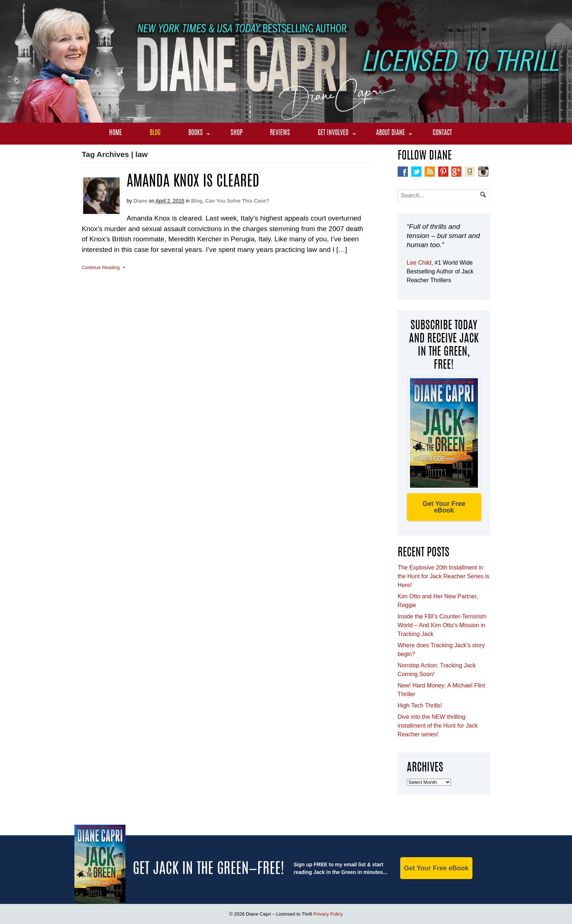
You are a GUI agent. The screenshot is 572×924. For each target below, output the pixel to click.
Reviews (280, 133)
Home (115, 133)
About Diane (391, 133)
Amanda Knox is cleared (193, 182)
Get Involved (333, 133)
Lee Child (419, 263)
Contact (442, 133)
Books (196, 133)
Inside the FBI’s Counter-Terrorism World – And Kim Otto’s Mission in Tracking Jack (442, 625)
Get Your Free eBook (444, 507)
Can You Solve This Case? (237, 201)
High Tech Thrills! (420, 706)
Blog (155, 133)
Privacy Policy (328, 914)
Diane (140, 201)
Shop (237, 133)
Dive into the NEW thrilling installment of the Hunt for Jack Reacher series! (438, 726)
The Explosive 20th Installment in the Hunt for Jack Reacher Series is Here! (444, 576)
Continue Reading (101, 267)
